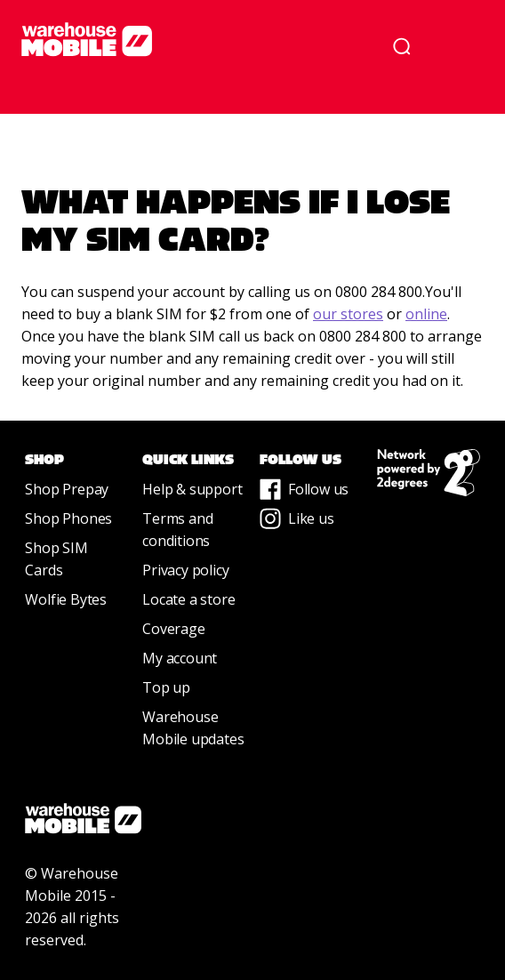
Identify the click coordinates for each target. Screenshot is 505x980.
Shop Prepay (67, 489)
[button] (459, 46)
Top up (166, 687)
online (426, 314)
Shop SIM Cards (56, 559)
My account (180, 658)
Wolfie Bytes (66, 599)
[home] (188, 39)
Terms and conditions (177, 530)
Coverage (173, 629)
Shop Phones (68, 518)
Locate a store (188, 599)
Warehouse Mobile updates (193, 728)
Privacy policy (185, 570)
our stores (348, 314)
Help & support (192, 489)
